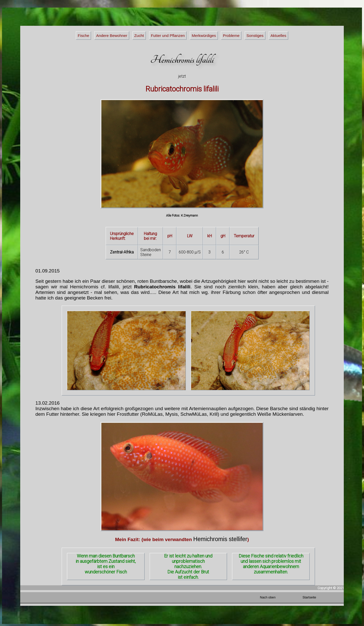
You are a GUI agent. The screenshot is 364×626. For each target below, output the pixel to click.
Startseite (309, 597)
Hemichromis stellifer (220, 539)
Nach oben (268, 597)
